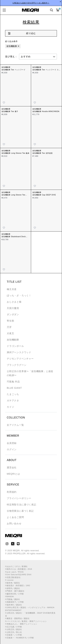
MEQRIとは (13, 474)
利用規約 (12, 492)
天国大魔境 (13, 308)
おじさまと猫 (14, 302)
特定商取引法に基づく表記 (21, 505)
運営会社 (12, 468)
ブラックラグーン (17, 365)
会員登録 (12, 443)
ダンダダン (13, 314)
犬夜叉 (10, 333)
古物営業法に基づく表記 (20, 511)
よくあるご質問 (15, 517)
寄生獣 (10, 321)
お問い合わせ (14, 524)
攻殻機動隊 (12, 46)
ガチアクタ (13, 401)
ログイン (12, 449)
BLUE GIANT (14, 388)
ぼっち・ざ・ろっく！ (19, 295)
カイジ (10, 407)
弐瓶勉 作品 (13, 382)
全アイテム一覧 (15, 425)
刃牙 (9, 327)
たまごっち (13, 394)
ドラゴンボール (15, 346)
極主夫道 (12, 289)
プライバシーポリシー (19, 498)
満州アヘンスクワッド (19, 352)
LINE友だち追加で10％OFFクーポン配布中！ (31, 3)
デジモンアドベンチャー (20, 359)
